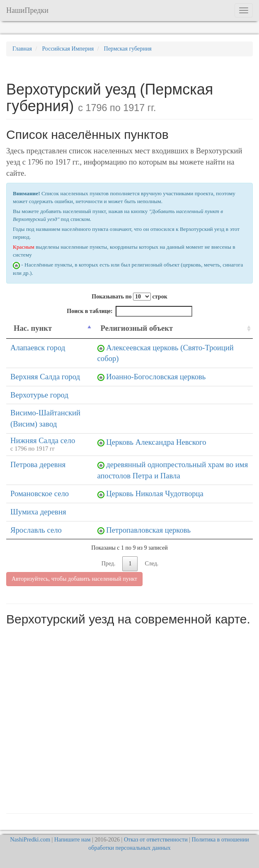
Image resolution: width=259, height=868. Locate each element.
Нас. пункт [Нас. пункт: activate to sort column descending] (33, 328)
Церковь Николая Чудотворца (155, 493)
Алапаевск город (38, 348)
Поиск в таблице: (129, 311)
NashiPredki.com (30, 840)
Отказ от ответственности (156, 840)
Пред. (109, 564)
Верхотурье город (39, 395)
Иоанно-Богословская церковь (156, 377)
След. (151, 564)
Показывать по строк (129, 297)
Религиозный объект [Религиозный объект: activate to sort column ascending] (137, 328)
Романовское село (40, 493)
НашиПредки (27, 10)
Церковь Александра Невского (156, 442)
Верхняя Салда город (45, 377)
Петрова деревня (38, 464)
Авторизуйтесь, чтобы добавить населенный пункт (74, 579)
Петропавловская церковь (148, 530)
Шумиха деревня (38, 512)
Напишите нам (73, 840)
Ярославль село (36, 530)
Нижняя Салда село (43, 440)
